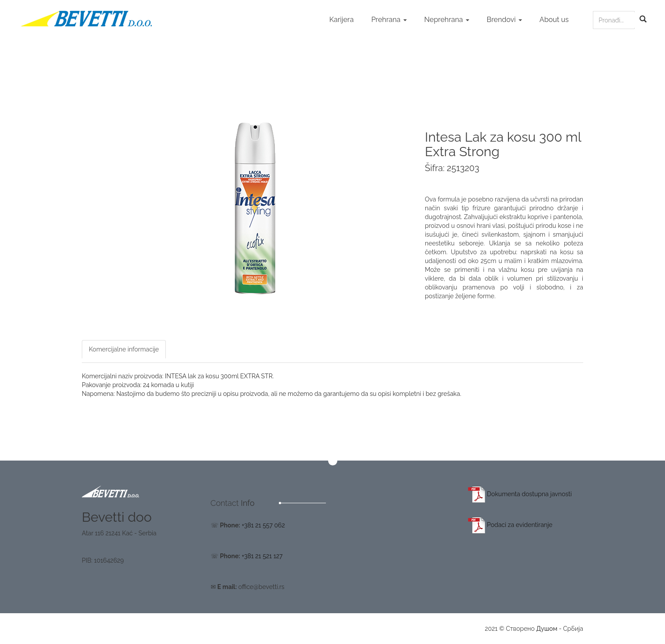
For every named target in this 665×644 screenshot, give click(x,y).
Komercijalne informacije (124, 349)
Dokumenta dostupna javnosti (520, 494)
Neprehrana (447, 20)
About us (554, 20)
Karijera (342, 20)
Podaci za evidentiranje (510, 525)
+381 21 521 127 (262, 556)
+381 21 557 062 (263, 525)
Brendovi (504, 20)
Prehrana (389, 20)
